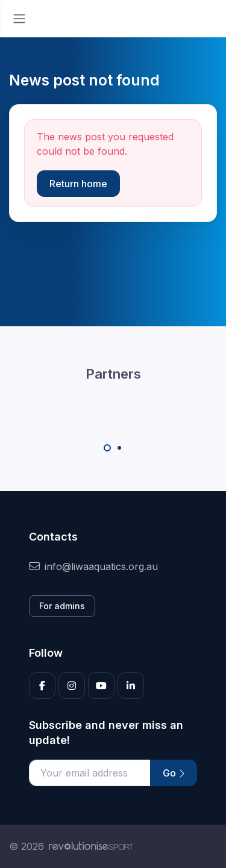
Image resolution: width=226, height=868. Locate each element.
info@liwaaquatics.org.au (93, 566)
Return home (78, 184)
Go (174, 773)
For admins (62, 606)
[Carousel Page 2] (119, 448)
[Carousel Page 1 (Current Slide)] (107, 448)
